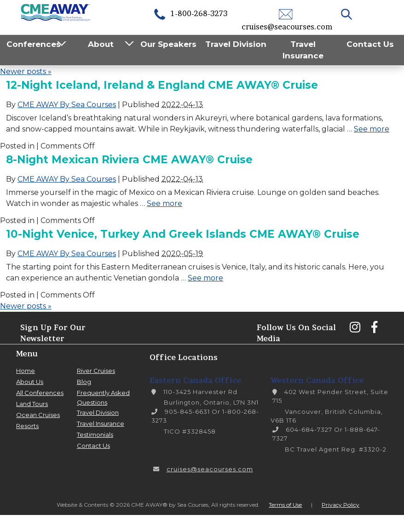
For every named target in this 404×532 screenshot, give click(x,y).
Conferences (34, 44)
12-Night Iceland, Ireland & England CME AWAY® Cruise (162, 85)
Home (26, 371)
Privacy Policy (341, 505)
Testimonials (95, 435)
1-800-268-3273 (190, 13)
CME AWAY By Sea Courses (67, 105)
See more (372, 129)
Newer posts (26, 72)
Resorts (27, 426)
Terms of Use (285, 505)
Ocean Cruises (38, 415)
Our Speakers (168, 44)
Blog (84, 382)
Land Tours (32, 404)
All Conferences (40, 393)
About (101, 44)
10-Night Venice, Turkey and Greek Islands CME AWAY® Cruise (183, 234)
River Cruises (96, 371)
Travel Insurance (303, 50)
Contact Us (370, 44)
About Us (30, 382)
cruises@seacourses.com (210, 469)
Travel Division (236, 44)
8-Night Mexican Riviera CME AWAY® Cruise (129, 160)
